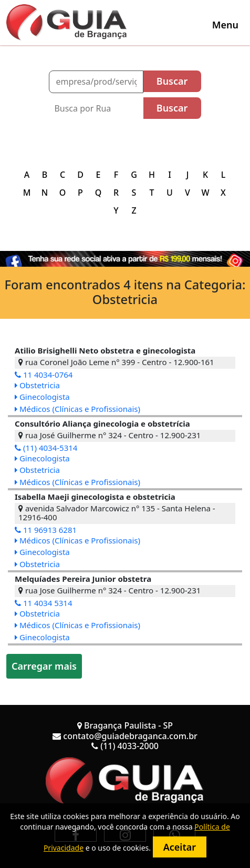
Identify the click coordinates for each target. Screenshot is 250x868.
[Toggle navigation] (225, 25)
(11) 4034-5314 (46, 448)
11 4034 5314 (44, 603)
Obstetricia (37, 385)
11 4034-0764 (44, 375)
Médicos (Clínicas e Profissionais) (77, 409)
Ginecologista (42, 397)
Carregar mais (44, 666)
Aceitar (180, 847)
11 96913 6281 (46, 530)
